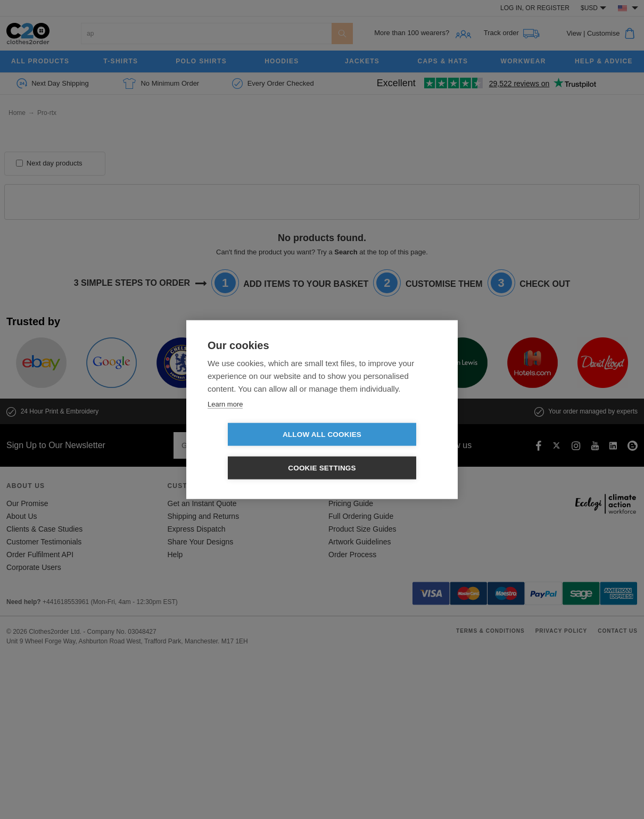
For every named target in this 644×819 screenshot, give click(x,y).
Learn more (225, 421)
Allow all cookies (261, 452)
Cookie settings (383, 452)
